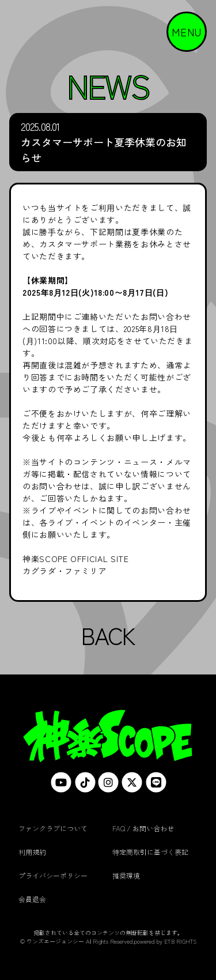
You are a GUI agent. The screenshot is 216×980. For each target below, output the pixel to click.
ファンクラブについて (53, 828)
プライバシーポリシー (53, 875)
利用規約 (32, 852)
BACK (108, 635)
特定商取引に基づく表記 (150, 852)
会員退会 (32, 899)
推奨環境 (126, 875)
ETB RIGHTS (180, 941)
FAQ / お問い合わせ (143, 828)
